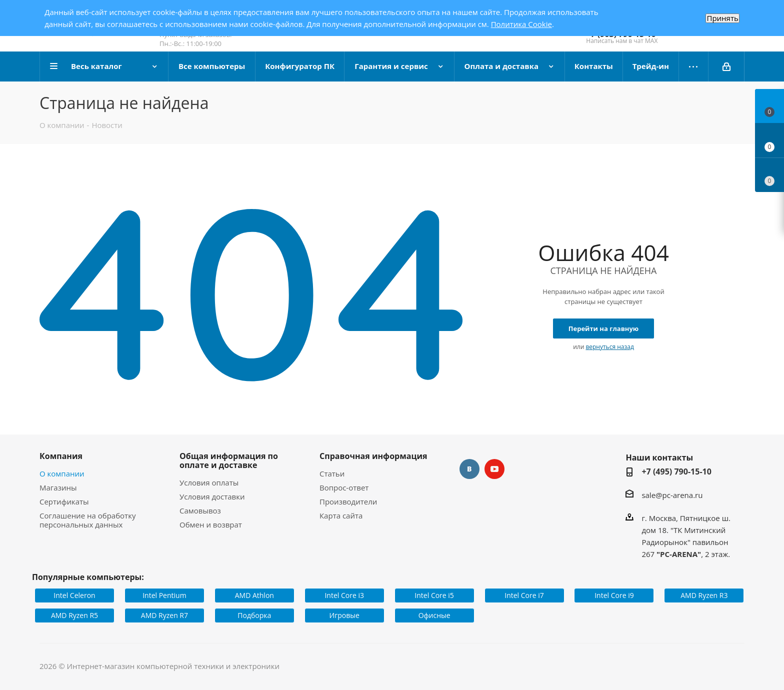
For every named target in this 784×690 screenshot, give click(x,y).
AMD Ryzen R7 (164, 615)
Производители (348, 501)
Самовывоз (200, 510)
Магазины (58, 487)
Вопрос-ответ (344, 487)
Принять (722, 18)
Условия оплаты (209, 482)
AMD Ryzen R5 (74, 615)
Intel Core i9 (614, 595)
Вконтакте (469, 469)
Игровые (344, 615)
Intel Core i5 (434, 595)
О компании (62, 473)
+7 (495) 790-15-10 (676, 471)
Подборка (254, 615)
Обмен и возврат (211, 524)
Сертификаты (64, 501)
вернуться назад (609, 347)
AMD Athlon (254, 595)
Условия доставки (212, 496)
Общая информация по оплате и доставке (229, 460)
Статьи (332, 473)
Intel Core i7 (524, 595)
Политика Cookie (521, 24)
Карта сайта (341, 515)
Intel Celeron (74, 595)
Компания (61, 456)
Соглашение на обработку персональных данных (87, 520)
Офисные (434, 615)
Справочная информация (373, 456)
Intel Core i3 (344, 595)
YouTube (494, 469)
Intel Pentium (164, 595)
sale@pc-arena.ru (672, 495)
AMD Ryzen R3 (704, 595)
